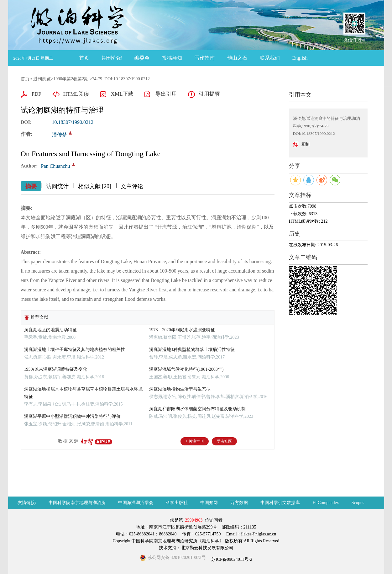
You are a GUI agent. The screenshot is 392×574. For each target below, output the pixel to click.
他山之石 (237, 58)
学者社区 (224, 441)
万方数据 (239, 503)
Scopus (358, 503)
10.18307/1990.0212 (73, 122)
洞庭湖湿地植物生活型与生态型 (180, 389)
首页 (84, 58)
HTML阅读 (76, 94)
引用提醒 (209, 94)
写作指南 (205, 58)
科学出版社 (177, 503)
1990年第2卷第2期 (71, 79)
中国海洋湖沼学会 (136, 503)
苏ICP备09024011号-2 (231, 559)
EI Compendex (326, 503)
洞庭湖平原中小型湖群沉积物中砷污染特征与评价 (72, 416)
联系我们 (270, 58)
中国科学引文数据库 (280, 503)
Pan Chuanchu (56, 166)
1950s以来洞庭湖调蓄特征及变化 (56, 369)
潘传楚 (60, 135)
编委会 (142, 58)
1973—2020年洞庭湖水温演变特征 (182, 330)
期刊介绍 (112, 58)
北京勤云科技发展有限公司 (207, 548)
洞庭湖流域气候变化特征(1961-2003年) (186, 369)
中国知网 (209, 503)
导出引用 (166, 94)
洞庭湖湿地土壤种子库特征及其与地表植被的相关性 (75, 350)
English (300, 58)
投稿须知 (172, 58)
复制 (305, 144)
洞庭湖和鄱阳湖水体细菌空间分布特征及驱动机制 (197, 409)
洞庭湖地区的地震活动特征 (50, 330)
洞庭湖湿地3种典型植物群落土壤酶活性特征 (192, 350)
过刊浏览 (42, 79)
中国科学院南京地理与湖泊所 (77, 503)
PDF (37, 94)
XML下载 (122, 94)
